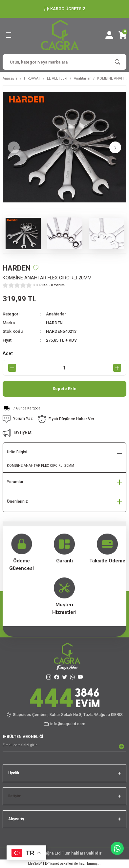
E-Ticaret (52, 864)
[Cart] (122, 35)
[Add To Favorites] (36, 268)
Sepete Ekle (64, 389)
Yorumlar (15, 482)
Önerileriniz (17, 501)
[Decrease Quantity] (12, 368)
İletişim (15, 796)
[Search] (64, 62)
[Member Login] (109, 35)
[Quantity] (64, 368)
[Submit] (121, 746)
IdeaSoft (35, 864)
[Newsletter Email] (64, 746)
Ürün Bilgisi (17, 452)
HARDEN (54, 323)
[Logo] (60, 35)
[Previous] (14, 147)
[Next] (115, 147)
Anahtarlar (56, 314)
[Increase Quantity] (117, 368)
